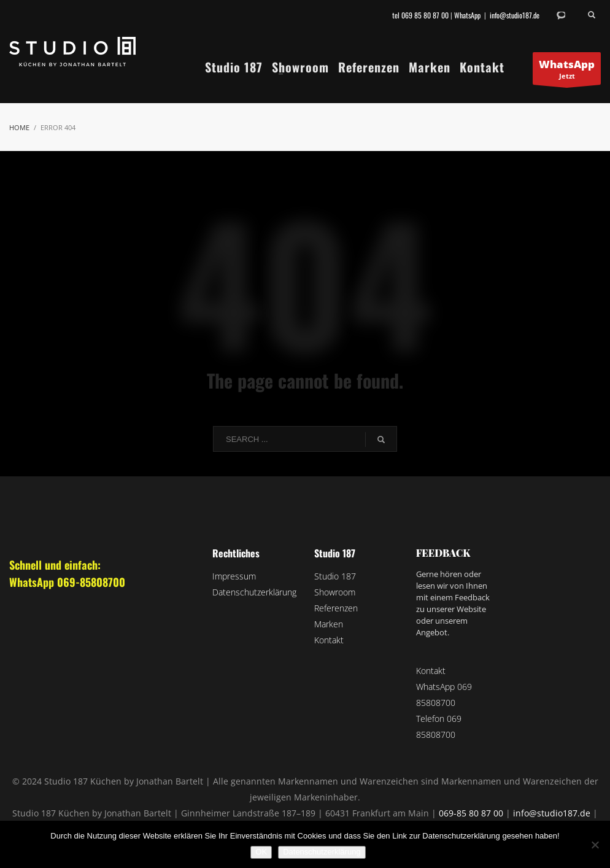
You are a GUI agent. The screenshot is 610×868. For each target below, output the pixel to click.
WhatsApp (467, 15)
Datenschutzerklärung (322, 852)
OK (261, 852)
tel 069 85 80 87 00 (420, 15)
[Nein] (595, 845)
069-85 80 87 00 (471, 813)
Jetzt (567, 71)
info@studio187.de (515, 15)
